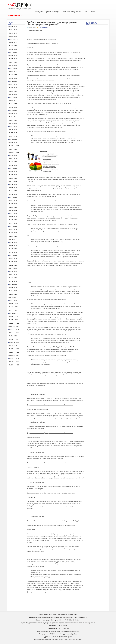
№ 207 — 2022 (14, 342)
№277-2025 (13, 117)
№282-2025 (13, 101)
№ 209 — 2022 (14, 339)
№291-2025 (13, 72)
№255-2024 (13, 188)
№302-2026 (13, 36)
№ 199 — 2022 (14, 365)
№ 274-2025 (13, 126)
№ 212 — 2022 (14, 330)
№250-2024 (13, 204)
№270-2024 (13, 139)
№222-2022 (13, 297)
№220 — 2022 (14, 304)
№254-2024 (13, 191)
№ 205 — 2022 (14, 349)
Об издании (39, 12)
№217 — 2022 (14, 310)
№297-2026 (13, 52)
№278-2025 (13, 114)
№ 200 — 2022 (14, 362)
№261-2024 (13, 168)
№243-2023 (13, 226)
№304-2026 (13, 30)
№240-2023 (13, 236)
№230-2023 (13, 272)
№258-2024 (13, 178)
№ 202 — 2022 (14, 359)
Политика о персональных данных (48, 631)
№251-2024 (13, 201)
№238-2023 (13, 246)
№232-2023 (13, 265)
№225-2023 (13, 288)
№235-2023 (13, 255)
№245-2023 (13, 220)
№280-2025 (13, 107)
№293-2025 (13, 65)
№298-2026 (13, 49)
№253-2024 (13, 194)
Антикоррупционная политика (70, 631)
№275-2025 (13, 123)
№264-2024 (13, 159)
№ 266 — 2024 (14, 152)
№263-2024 (13, 162)
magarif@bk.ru (72, 634)
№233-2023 (13, 262)
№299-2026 (13, 46)
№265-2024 (13, 155)
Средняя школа (44, 28)
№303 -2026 (13, 33)
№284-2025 (13, 94)
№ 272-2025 (13, 136)
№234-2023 (13, 259)
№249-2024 (13, 207)
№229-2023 (13, 278)
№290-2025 (13, 75)
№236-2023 (13, 252)
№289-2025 (13, 78)
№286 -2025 (13, 88)
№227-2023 (13, 275)
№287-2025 (13, 85)
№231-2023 (13, 268)
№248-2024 (13, 210)
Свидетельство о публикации (72, 12)
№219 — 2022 (14, 307)
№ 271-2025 (13, 133)
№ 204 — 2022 (14, 352)
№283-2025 (13, 97)
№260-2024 (13, 172)
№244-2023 (13, 223)
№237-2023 (13, 249)
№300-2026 (13, 43)
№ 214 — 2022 (14, 323)
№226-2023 (13, 284)
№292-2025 (13, 68)
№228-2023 (13, 281)
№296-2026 (13, 56)
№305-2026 (13, 27)
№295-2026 (13, 59)
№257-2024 (13, 181)
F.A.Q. (86, 12)
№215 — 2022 (14, 320)
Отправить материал (15, 16)
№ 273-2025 (13, 130)
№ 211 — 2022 (14, 333)
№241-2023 (13, 233)
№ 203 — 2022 (14, 355)
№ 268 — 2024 (14, 146)
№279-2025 (13, 110)
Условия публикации (53, 12)
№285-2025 (13, 91)
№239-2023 (13, 243)
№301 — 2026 (14, 39)
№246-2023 (13, 217)
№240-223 (13, 239)
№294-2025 (13, 62)
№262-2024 (13, 165)
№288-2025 (13, 81)
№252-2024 (13, 197)
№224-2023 (13, 291)
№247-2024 (13, 214)
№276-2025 (13, 120)
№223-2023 (13, 294)
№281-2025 (13, 104)
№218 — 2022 (14, 313)
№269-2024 (13, 143)
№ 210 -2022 (13, 336)
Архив (93, 12)
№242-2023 (13, 230)
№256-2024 (13, 184)
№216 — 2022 (14, 317)
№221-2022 (13, 301)
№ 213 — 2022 (14, 326)
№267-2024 (13, 149)
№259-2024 (13, 175)
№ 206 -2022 (13, 346)
